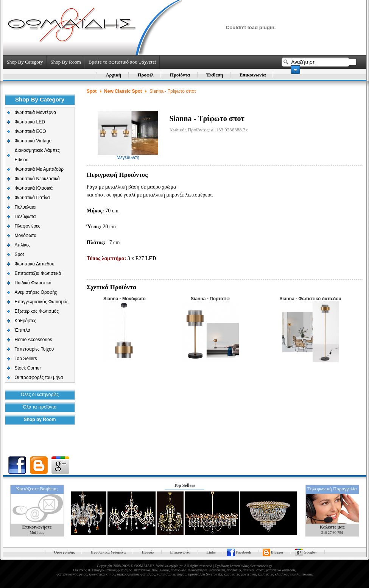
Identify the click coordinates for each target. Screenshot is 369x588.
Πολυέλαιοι (26, 207)
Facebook (243, 552)
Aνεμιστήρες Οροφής (36, 292)
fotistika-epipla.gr (169, 566)
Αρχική (113, 75)
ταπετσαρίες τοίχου (172, 574)
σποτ (260, 570)
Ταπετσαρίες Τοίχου (34, 349)
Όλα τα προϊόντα (40, 407)
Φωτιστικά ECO (30, 131)
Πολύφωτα (25, 217)
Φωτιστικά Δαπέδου (35, 264)
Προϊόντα (180, 75)
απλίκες (248, 570)
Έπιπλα (23, 330)
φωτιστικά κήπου (102, 574)
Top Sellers (26, 359)
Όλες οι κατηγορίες (40, 395)
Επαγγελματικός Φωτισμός (42, 302)
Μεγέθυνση (128, 155)
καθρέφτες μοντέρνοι (240, 574)
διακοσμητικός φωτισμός (136, 574)
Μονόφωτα (26, 236)
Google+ (310, 552)
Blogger (277, 552)
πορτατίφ (234, 570)
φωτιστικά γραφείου (72, 574)
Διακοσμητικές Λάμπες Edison (37, 155)
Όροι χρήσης (64, 552)
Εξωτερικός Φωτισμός (37, 311)
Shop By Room (66, 62)
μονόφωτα (217, 570)
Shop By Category (25, 62)
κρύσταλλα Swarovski (205, 574)
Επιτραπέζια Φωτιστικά (38, 273)
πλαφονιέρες (198, 570)
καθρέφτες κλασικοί (273, 574)
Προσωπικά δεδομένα (108, 552)
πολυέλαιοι (160, 570)
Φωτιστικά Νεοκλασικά (37, 179)
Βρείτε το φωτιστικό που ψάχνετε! (122, 62)
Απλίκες (23, 245)
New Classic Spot (123, 91)
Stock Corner (28, 368)
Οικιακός (80, 570)
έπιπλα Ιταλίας (301, 574)
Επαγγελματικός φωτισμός (112, 570)
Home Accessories (33, 340)
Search (295, 70)
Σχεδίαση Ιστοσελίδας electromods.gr (244, 566)
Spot (19, 254)
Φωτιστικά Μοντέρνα (36, 112)
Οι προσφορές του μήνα (39, 377)
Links (211, 552)
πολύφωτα (178, 570)
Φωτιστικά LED (30, 122)
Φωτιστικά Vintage (33, 141)
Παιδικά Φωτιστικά (33, 283)
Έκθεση (215, 75)
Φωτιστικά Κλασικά (34, 188)
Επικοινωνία (253, 75)
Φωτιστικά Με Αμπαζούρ (39, 169)
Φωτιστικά (142, 570)
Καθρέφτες (26, 321)
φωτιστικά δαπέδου (280, 570)
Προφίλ (145, 75)
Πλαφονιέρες (28, 226)
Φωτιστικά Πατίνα (32, 198)
